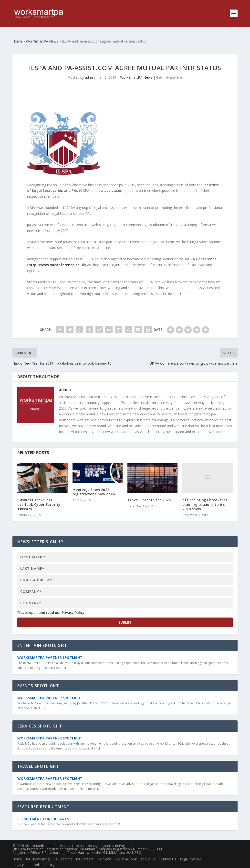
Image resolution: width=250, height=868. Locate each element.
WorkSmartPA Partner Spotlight (50, 650)
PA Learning (63, 851)
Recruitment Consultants (43, 811)
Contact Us (167, 851)
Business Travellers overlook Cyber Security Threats (39, 496)
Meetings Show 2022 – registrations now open (94, 484)
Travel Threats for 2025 (149, 492)
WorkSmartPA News (136, 70)
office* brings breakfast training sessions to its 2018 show (205, 496)
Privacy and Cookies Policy (33, 857)
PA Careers (85, 851)
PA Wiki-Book (126, 851)
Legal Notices (191, 851)
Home (17, 851)
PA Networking (38, 851)
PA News (104, 851)
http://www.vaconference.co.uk (57, 257)
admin (90, 70)
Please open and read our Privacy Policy (51, 605)
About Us (148, 851)
